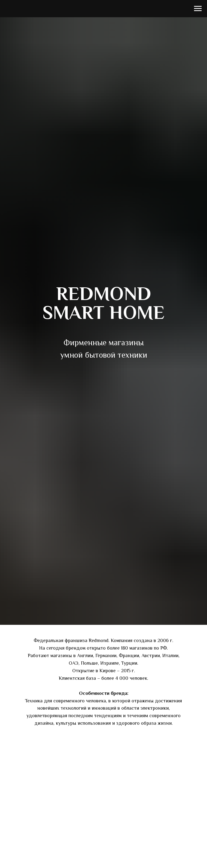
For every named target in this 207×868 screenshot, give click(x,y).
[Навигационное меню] (198, 9)
